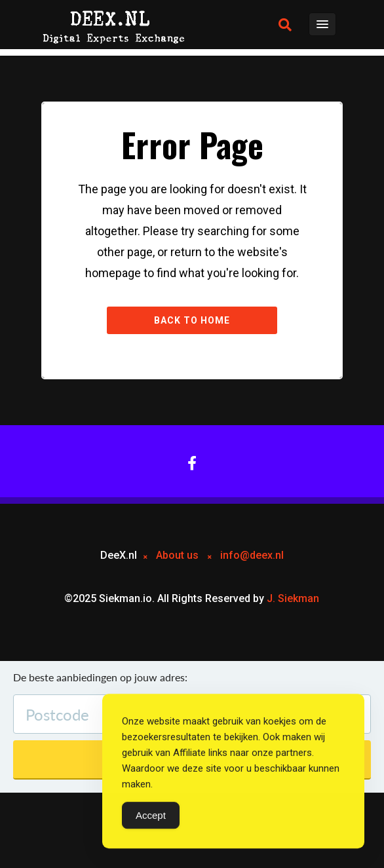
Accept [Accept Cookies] (151, 816)
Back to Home (192, 320)
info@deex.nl (252, 555)
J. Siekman (293, 598)
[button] (285, 25)
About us (177, 555)
